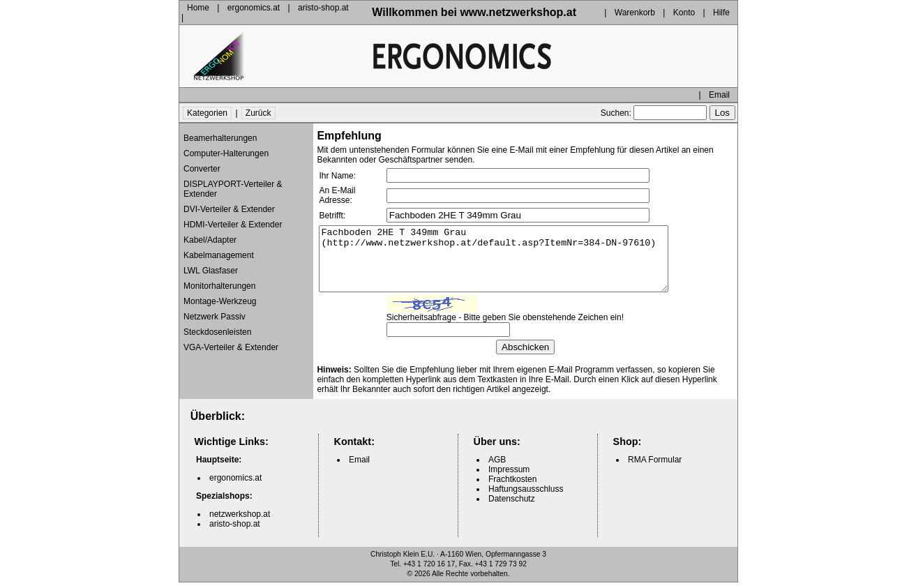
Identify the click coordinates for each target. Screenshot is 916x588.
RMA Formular (655, 465)
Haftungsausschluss (526, 495)
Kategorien (207, 106)
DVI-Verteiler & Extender (229, 202)
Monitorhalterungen (219, 279)
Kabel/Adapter (210, 233)
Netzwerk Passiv (215, 310)
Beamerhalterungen (220, 131)
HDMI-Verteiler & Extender (233, 218)
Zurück (258, 106)
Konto (684, 9)
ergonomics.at (254, 9)
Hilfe (721, 9)
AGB (497, 465)
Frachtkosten (512, 485)
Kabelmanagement (219, 248)
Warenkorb (635, 9)
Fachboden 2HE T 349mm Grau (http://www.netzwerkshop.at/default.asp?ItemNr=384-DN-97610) (515, 258)
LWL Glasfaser (211, 264)
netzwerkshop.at (240, 520)
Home (198, 9)
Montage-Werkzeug (220, 294)
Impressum (509, 475)
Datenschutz (512, 504)
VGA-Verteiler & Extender (231, 340)
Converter (202, 162)
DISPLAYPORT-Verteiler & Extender (233, 182)
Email (719, 88)
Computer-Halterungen (226, 146)
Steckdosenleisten (217, 325)
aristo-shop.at (323, 9)
